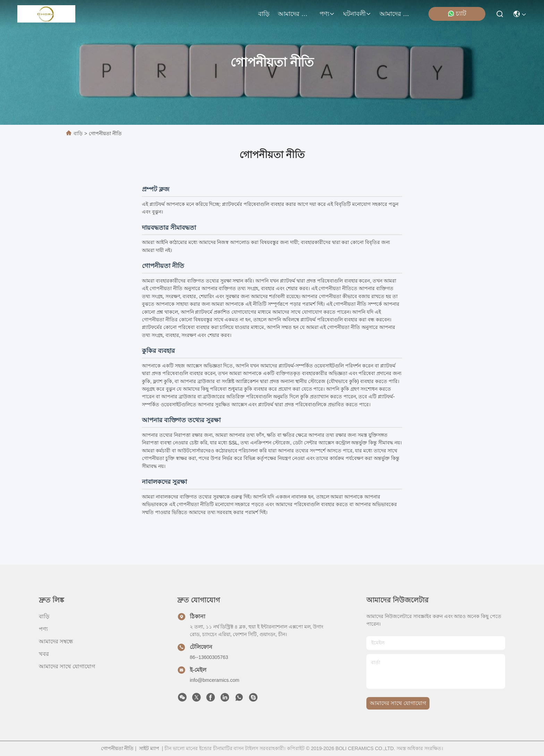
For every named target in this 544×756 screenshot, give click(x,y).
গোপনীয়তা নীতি (117, 748)
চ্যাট (457, 14)
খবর (44, 654)
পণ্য (327, 14)
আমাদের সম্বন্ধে (295, 14)
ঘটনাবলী (357, 14)
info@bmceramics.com (215, 680)
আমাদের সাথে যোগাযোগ (396, 14)
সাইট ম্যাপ (149, 748)
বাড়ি (264, 14)
